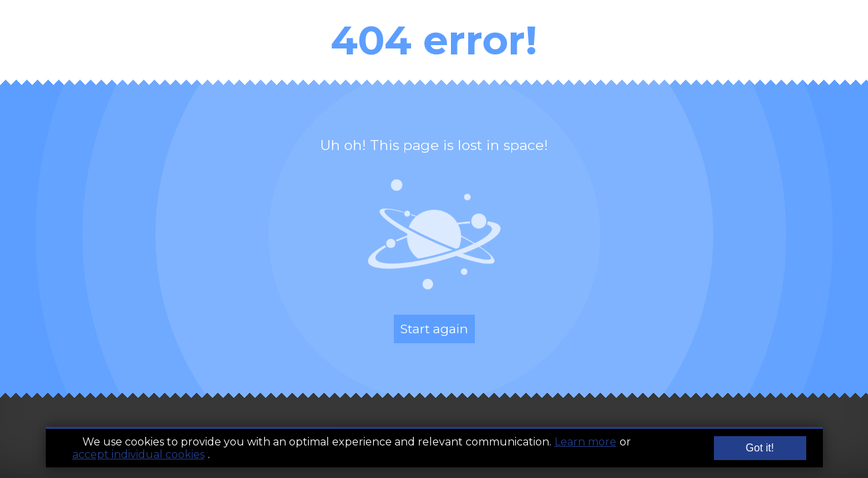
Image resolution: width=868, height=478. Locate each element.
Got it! (760, 449)
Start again (434, 329)
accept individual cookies (138, 456)
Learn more (585, 443)
